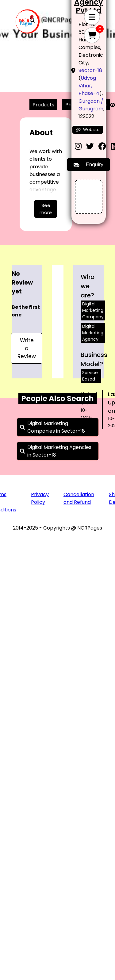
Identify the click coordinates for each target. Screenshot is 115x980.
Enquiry (88, 165)
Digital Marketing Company (93, 310)
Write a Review (27, 348)
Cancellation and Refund (79, 498)
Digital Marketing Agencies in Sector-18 (59, 451)
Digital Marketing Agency (93, 333)
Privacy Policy (40, 498)
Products (43, 105)
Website (88, 130)
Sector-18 (90, 70)
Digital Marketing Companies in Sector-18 (56, 427)
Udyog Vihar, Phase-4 (89, 86)
